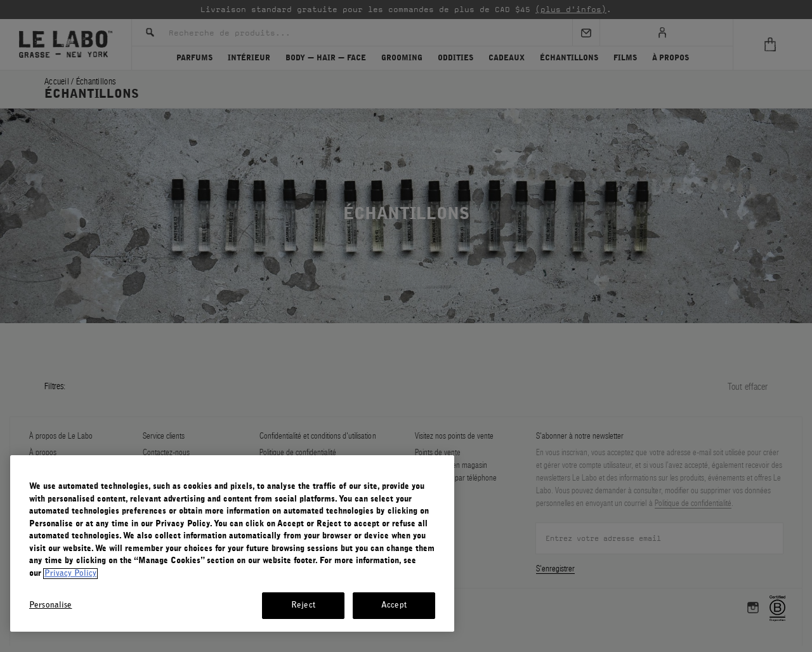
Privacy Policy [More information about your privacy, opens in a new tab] (70, 574)
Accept (394, 605)
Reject (303, 605)
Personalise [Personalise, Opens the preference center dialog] (50, 605)
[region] (232, 543)
